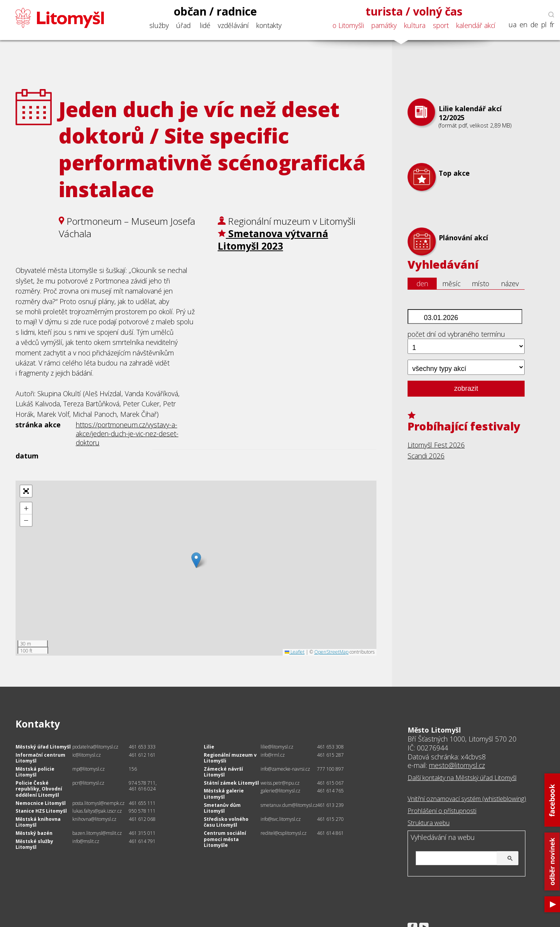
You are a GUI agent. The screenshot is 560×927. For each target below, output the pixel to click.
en (523, 25)
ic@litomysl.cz (87, 755)
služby (159, 25)
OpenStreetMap (331, 652)
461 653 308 (330, 747)
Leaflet (295, 652)
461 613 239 (330, 805)
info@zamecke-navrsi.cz (285, 769)
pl (544, 25)
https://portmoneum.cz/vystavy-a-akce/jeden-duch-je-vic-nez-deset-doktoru (127, 434)
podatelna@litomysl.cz (95, 747)
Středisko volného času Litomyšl (226, 822)
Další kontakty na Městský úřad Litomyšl (462, 778)
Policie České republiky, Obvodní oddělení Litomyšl (39, 789)
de (534, 25)
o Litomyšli (348, 25)
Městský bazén (34, 833)
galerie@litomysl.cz (280, 791)
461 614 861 (330, 833)
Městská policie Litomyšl (35, 772)
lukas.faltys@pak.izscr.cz (97, 811)
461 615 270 (330, 819)
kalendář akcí (476, 25)
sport (441, 25)
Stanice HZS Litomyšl (41, 811)
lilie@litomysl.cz (277, 747)
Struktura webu (429, 823)
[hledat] (466, 859)
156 (133, 769)
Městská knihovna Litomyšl (38, 822)
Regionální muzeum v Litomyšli (230, 758)
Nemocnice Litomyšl (41, 803)
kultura (415, 25)
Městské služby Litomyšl (34, 844)
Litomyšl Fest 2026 (436, 445)
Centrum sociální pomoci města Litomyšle (225, 839)
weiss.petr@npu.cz (280, 783)
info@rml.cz (273, 755)
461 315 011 (142, 833)
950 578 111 (142, 811)
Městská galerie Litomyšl (224, 794)
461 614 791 (142, 841)
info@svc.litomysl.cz (281, 819)
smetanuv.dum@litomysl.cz (289, 805)
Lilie (209, 747)
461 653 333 (142, 747)
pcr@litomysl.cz (88, 783)
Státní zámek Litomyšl (231, 783)
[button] (196, 560)
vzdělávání (233, 25)
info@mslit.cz (86, 841)
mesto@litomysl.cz (457, 765)
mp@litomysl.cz (88, 769)
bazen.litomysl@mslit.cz (97, 833)
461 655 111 (142, 803)
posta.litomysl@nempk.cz (98, 803)
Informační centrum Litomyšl (40, 758)
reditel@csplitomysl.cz (283, 833)
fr (552, 25)
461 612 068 (142, 819)
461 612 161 (142, 755)
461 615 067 (330, 783)
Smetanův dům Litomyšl (222, 808)
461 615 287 (330, 755)
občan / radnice (215, 11)
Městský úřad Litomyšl (43, 747)
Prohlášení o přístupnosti (442, 811)
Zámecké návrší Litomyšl (223, 772)
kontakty (269, 25)
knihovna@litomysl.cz (94, 819)
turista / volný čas (414, 11)
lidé (205, 25)
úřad (183, 25)
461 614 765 (330, 791)
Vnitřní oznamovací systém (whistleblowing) (467, 799)
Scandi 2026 (426, 456)
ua (513, 25)
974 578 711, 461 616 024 (143, 786)
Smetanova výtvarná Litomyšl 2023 (273, 240)
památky (384, 25)
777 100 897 (330, 769)
